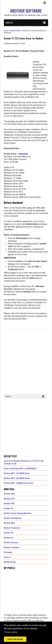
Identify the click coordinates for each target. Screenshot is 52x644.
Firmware (8, 552)
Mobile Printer (16, 31)
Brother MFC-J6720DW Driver (17, 478)
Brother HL (9, 508)
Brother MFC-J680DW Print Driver (19, 483)
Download (23, 154)
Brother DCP (9, 499)
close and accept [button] (15, 639)
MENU (9, 23)
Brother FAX (9, 504)
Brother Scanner (11, 543)
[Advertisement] (26, 427)
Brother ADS (9, 494)
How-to (7, 557)
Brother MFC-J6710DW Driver (17, 473)
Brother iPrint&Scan (13, 518)
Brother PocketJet (12, 528)
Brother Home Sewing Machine (18, 513)
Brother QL (9, 533)
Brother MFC (9, 523)
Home (6, 31)
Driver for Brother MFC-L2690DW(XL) (20, 469)
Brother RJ (9, 538)
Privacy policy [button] (11, 632)
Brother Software (26, 11)
